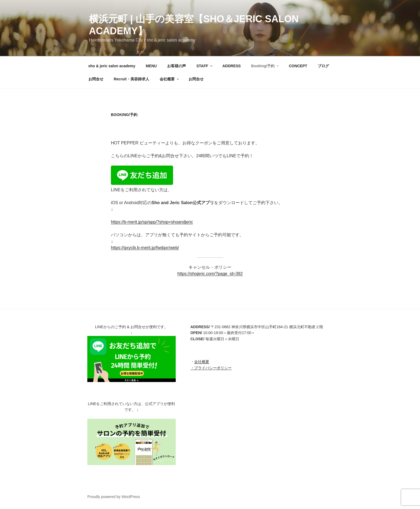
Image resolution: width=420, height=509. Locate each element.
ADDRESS (231, 66)
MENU (151, 66)
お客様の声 (177, 66)
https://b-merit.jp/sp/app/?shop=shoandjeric (152, 222)
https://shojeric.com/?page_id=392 (210, 274)
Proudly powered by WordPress (114, 497)
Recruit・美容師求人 (131, 79)
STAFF (205, 66)
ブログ (323, 66)
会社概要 (170, 79)
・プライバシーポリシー (211, 368)
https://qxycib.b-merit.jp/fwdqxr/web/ (145, 248)
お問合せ (96, 79)
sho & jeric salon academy (112, 66)
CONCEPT (298, 66)
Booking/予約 (266, 66)
